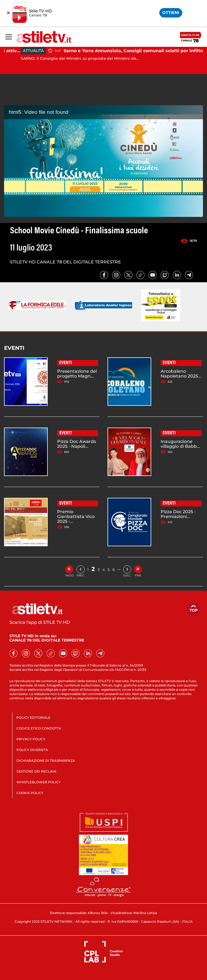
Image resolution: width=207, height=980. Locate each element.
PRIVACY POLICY (31, 739)
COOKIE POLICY (30, 793)
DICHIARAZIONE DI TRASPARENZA (46, 761)
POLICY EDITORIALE (33, 718)
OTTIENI (171, 13)
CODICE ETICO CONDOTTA (39, 728)
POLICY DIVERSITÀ (32, 750)
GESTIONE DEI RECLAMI (36, 771)
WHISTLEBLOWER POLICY (39, 782)
